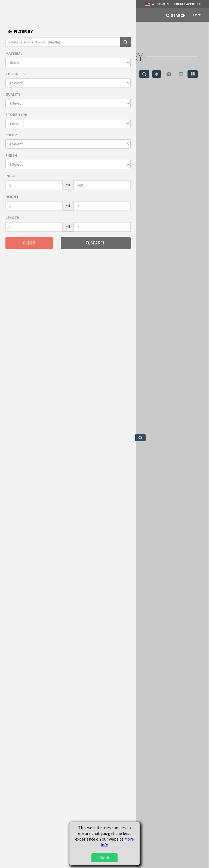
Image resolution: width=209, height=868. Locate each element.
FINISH (11, 155)
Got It (104, 858)
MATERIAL (14, 54)
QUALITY (13, 94)
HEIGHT (12, 197)
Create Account (188, 4)
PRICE (10, 176)
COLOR (11, 135)
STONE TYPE (16, 115)
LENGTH (12, 218)
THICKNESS (15, 74)
